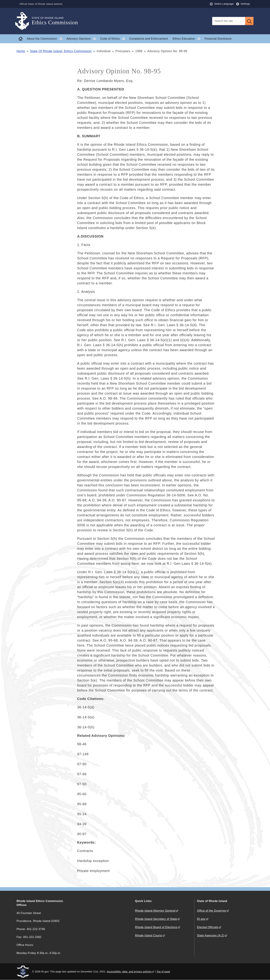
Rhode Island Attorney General (155, 911)
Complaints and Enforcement (149, 39)
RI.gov (201, 919)
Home (21, 51)
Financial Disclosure (218, 39)
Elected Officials (208, 927)
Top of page (163, 972)
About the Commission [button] (46, 39)
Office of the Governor (212, 911)
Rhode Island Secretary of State (156, 919)
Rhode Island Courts (149, 935)
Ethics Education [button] (188, 39)
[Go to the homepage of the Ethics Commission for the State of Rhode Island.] (24, 21)
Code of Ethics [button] (114, 39)
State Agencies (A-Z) (211, 935)
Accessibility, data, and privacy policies (129, 972)
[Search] (229, 21)
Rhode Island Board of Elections (156, 927)
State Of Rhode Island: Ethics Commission (61, 51)
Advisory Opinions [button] (82, 39)
